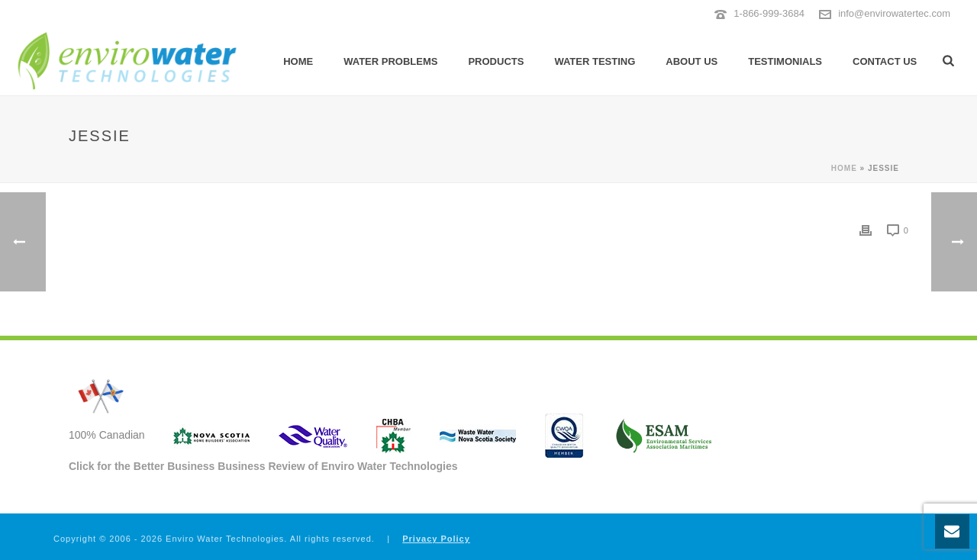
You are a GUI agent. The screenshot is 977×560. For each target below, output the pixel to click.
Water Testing (595, 61)
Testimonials (785, 61)
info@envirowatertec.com (894, 13)
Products (496, 61)
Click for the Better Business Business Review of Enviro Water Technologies (263, 466)
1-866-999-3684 (769, 13)
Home (298, 61)
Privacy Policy (436, 539)
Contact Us (885, 61)
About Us (692, 61)
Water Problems (390, 61)
